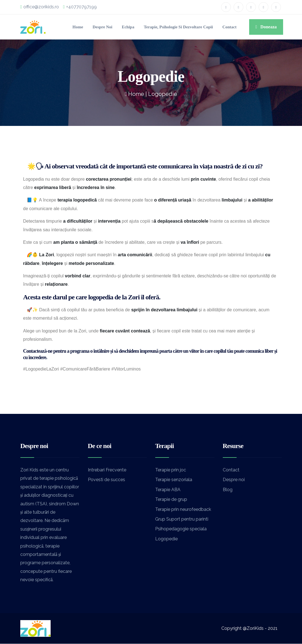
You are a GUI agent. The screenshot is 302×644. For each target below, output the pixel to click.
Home (50, 27)
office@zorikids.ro (41, 7)
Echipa (106, 27)
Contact (221, 27)
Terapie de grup (171, 500)
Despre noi (78, 27)
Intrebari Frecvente (107, 470)
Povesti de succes (107, 480)
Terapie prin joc (171, 470)
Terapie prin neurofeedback (183, 509)
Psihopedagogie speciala (181, 529)
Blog (228, 490)
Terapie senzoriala (174, 480)
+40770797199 (84, 7)
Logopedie (166, 539)
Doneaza (263, 27)
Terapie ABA (168, 490)
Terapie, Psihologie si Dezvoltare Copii (163, 27)
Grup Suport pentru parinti (182, 519)
